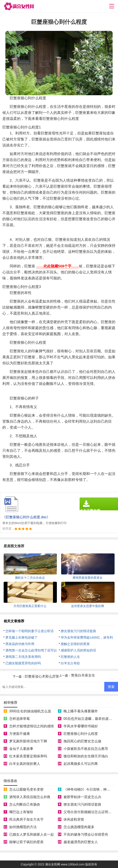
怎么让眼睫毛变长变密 (26, 789)
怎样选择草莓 (20, 719)
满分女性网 (53, 864)
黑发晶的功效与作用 (20, 644)
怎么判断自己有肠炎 (25, 804)
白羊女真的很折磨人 (25, 764)
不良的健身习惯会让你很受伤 (86, 834)
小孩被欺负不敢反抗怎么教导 (86, 749)
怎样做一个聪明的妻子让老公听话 (29, 631)
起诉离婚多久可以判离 (81, 764)
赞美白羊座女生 (83, 675)
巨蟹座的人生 (70, 657)
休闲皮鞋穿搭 (74, 819)
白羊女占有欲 (70, 663)
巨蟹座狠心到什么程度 (81, 734)
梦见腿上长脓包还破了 (21, 637)
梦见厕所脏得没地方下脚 (28, 741)
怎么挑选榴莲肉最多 (79, 827)
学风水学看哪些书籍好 (81, 726)
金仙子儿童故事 (21, 749)
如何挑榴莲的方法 (23, 827)
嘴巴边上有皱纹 (21, 812)
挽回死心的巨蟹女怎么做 (82, 741)
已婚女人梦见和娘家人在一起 (32, 834)
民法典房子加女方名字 (26, 819)
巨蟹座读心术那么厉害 (42, 676)
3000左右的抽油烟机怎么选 (30, 711)
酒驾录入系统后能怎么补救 (30, 797)
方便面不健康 (20, 734)
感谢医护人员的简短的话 (78, 650)
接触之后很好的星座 (75, 644)
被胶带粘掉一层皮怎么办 (82, 797)
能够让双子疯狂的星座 (26, 842)
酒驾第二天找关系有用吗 (23, 657)
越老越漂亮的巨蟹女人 (81, 842)
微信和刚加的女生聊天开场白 (86, 756)
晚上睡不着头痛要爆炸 (81, 711)
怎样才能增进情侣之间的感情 (32, 726)
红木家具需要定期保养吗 (28, 756)
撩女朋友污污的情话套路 (78, 631)
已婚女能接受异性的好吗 (23, 663)
